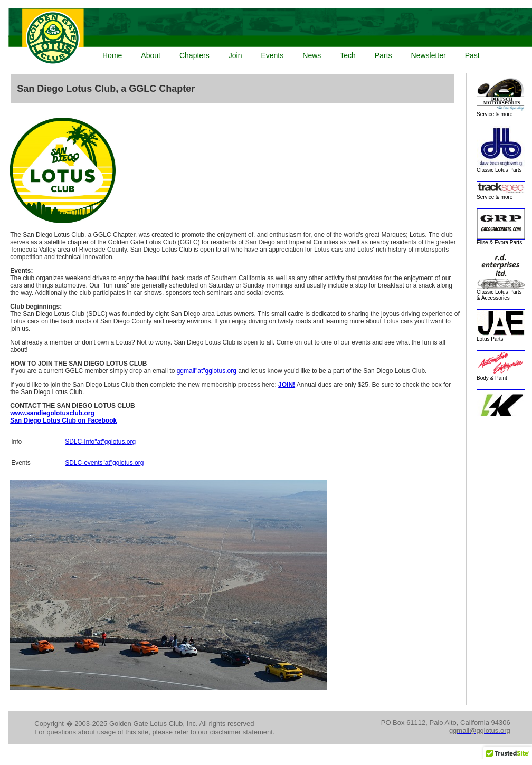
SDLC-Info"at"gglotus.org (100, 442)
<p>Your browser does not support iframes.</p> (268, 37)
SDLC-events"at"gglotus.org (104, 463)
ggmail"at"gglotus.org (207, 371)
